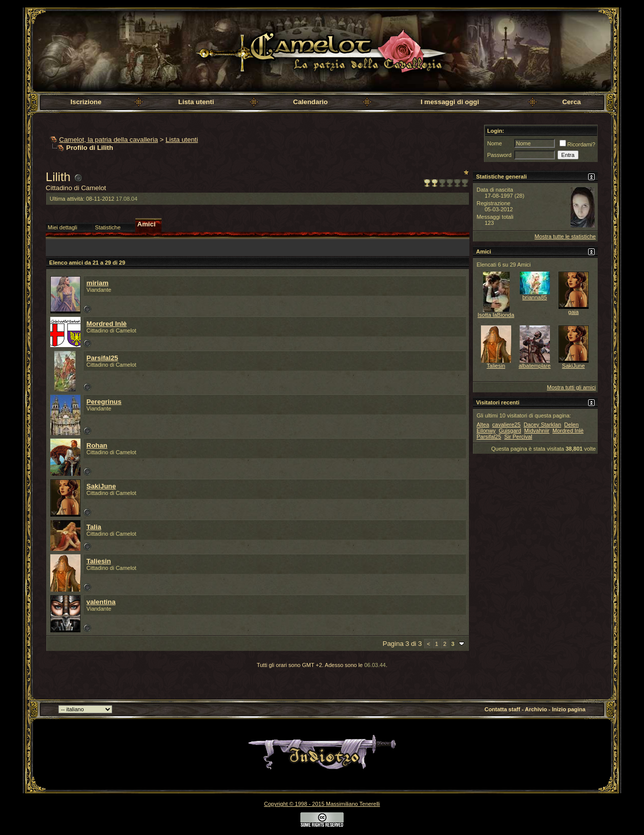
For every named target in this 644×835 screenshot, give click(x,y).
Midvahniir (537, 431)
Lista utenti (196, 102)
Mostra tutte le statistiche (566, 236)
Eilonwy (486, 431)
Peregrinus (104, 402)
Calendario (311, 102)
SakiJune (101, 486)
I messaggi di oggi (450, 102)
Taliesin (99, 561)
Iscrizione (86, 102)
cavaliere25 (506, 425)
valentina (101, 602)
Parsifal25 (102, 358)
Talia (94, 527)
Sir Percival (518, 437)
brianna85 (535, 297)
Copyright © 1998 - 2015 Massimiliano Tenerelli (322, 804)
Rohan (97, 445)
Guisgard (510, 431)
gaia (573, 312)
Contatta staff (502, 709)
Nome (494, 143)
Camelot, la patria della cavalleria (109, 140)
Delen (571, 425)
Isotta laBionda (496, 315)
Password (499, 155)
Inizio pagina (569, 709)
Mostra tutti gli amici (571, 387)
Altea (483, 425)
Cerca (571, 102)
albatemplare (535, 366)
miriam (98, 283)
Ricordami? (578, 144)
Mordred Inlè (107, 324)
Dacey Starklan (543, 425)
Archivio (536, 709)
